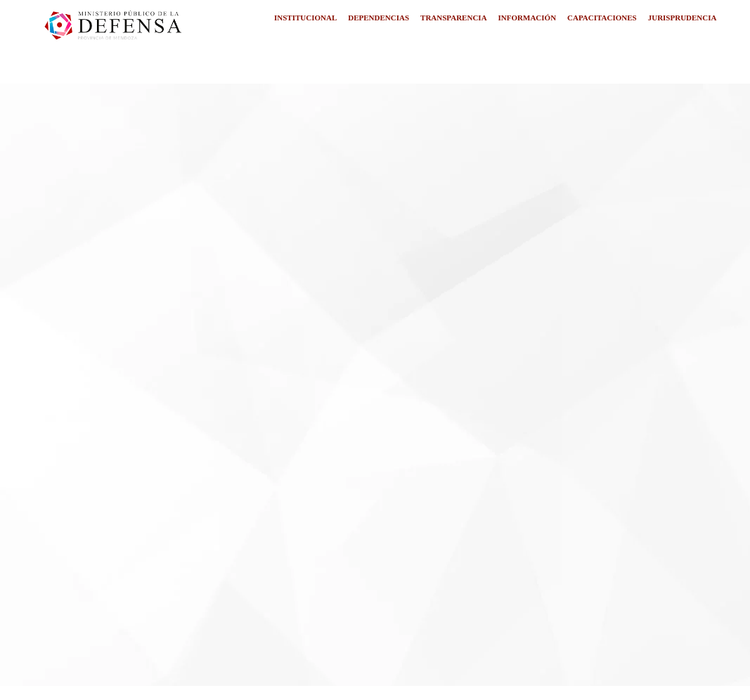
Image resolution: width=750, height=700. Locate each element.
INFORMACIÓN (528, 18)
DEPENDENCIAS (379, 18)
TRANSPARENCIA (454, 18)
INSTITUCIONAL (305, 18)
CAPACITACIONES (602, 18)
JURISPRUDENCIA (683, 18)
